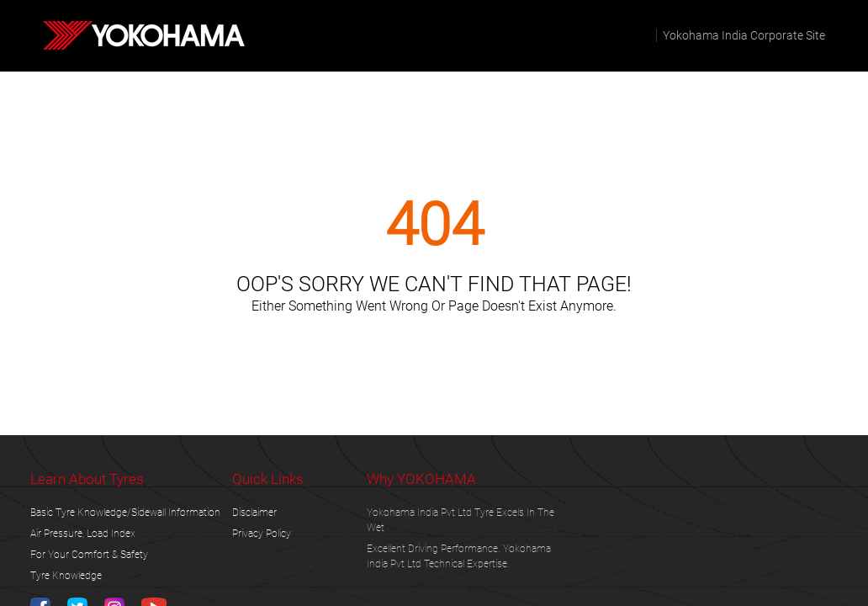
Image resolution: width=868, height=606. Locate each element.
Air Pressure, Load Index (83, 534)
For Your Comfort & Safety (89, 555)
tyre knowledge (66, 576)
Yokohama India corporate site (744, 35)
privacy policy (262, 534)
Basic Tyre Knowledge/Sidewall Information (125, 513)
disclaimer (254, 513)
